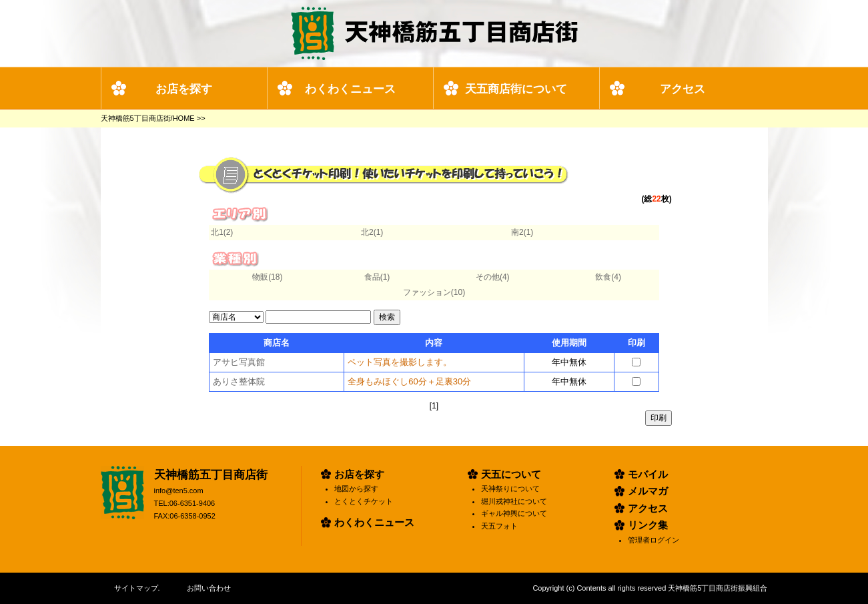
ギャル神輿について (514, 513)
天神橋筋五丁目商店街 (211, 475)
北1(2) (222, 232)
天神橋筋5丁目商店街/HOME (148, 118)
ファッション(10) (434, 292)
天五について (511, 474)
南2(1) (522, 232)
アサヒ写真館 (239, 362)
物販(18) (267, 277)
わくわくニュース (350, 89)
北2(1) (372, 232)
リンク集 (648, 525)
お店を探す (184, 89)
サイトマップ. (137, 588)
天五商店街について (516, 89)
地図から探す (356, 489)
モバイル (648, 474)
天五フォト (499, 526)
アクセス (683, 89)
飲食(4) (608, 277)
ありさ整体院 (239, 381)
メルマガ (648, 491)
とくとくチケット (364, 501)
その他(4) (493, 277)
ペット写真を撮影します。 (400, 362)
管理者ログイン (654, 540)
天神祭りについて (510, 489)
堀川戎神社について (514, 501)
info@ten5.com (179, 491)
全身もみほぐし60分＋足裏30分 (409, 381)
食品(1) (377, 277)
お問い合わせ (209, 588)
